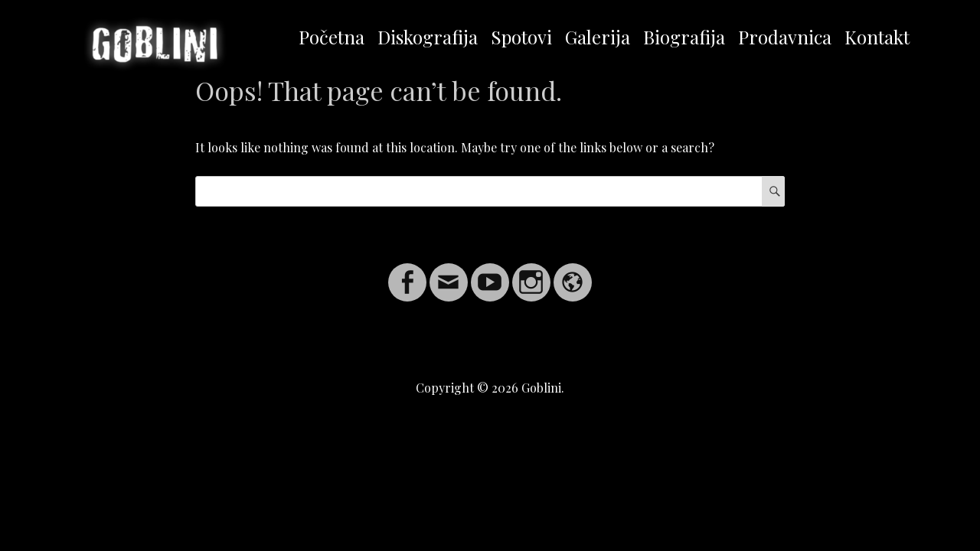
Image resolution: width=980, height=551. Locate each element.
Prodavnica (785, 37)
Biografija (684, 37)
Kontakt (877, 37)
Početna (332, 37)
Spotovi (521, 37)
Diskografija (428, 37)
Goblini (541, 388)
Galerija (598, 37)
